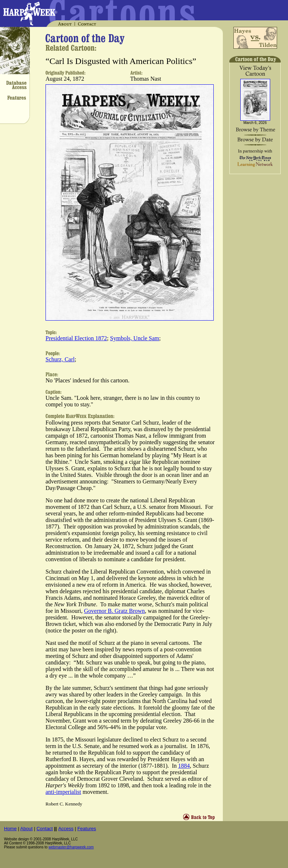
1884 (184, 766)
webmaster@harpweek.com (71, 847)
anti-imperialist (63, 792)
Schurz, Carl (60, 359)
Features (86, 829)
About (27, 829)
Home (10, 829)
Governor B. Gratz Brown (115, 611)
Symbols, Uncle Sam (135, 338)
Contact (45, 829)
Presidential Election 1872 (76, 338)
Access (66, 829)
